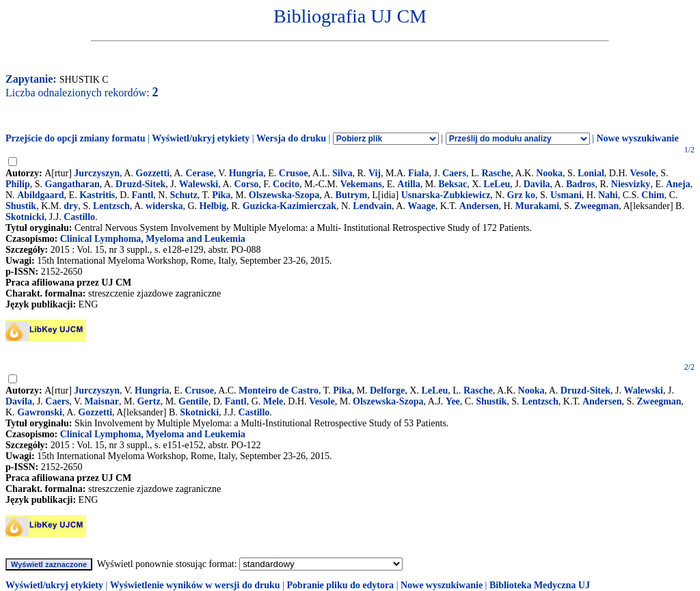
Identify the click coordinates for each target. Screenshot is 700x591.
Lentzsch (111, 206)
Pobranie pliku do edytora (340, 585)
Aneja (678, 184)
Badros (581, 184)
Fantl (142, 195)
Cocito (286, 184)
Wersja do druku (291, 138)
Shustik (21, 206)
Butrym (352, 195)
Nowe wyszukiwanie (637, 138)
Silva (342, 173)
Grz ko (521, 195)
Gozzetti (152, 173)
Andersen (479, 206)
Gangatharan (72, 184)
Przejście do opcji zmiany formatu (76, 138)
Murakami (538, 206)
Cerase (199, 173)
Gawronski (40, 412)
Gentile (193, 401)
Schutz (183, 195)
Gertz (148, 401)
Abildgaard (40, 195)
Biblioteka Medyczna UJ (540, 585)
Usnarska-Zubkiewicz (446, 195)
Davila (537, 184)
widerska (164, 206)
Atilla (408, 184)
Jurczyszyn (97, 173)
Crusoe (294, 173)
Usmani (566, 195)
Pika (221, 195)
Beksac (453, 184)
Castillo (79, 217)
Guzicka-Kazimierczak (290, 206)
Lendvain (372, 206)
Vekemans (361, 184)
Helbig (213, 206)
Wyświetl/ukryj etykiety (201, 138)
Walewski (199, 184)
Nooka (549, 173)
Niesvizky (631, 184)
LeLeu (497, 184)
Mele (273, 401)
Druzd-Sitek (140, 184)
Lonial (591, 173)
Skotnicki (25, 217)
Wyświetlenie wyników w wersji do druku (195, 585)
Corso (247, 184)
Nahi (608, 195)
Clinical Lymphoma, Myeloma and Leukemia (153, 239)
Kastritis (97, 195)
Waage (421, 206)
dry (71, 206)
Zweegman (596, 206)
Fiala (418, 173)
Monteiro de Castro (279, 390)
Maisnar (102, 401)
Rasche (496, 173)
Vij (375, 173)
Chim (652, 195)
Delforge (387, 390)
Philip (18, 184)
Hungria (246, 173)
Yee (453, 401)
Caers (454, 173)
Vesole (643, 173)
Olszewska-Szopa (284, 195)
